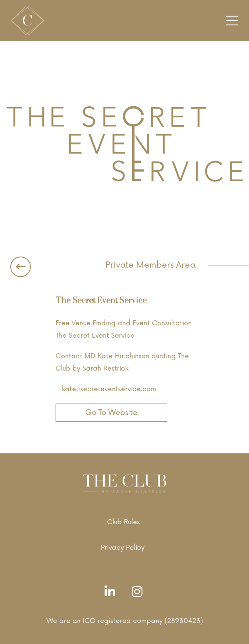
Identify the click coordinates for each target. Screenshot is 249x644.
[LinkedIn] (112, 592)
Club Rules (123, 522)
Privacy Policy (123, 548)
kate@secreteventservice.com (109, 389)
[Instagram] (139, 592)
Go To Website (111, 413)
